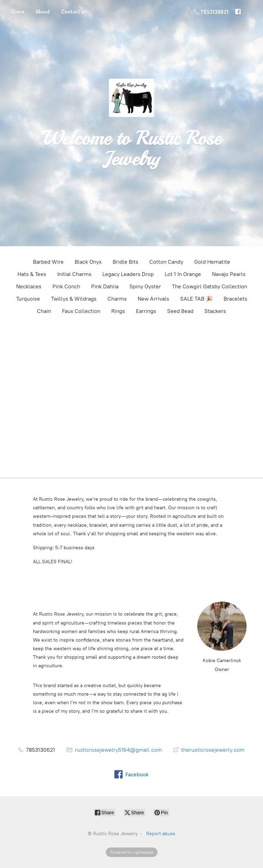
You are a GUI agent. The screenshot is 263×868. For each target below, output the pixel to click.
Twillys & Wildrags (74, 299)
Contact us (74, 12)
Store (18, 12)
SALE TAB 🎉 (196, 299)
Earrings (146, 311)
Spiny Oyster (145, 286)
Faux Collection (81, 311)
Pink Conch (66, 286)
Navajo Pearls (229, 274)
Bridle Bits (126, 262)
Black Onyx (88, 262)
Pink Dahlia (105, 286)
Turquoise (28, 299)
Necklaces (29, 286)
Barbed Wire (48, 262)
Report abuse (161, 834)
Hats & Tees (32, 274)
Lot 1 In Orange (183, 274)
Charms (117, 299)
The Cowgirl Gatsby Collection (210, 286)
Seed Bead (180, 311)
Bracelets (235, 299)
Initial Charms (74, 274)
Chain (44, 311)
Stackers (215, 311)
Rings (118, 311)
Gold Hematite (212, 262)
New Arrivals (153, 299)
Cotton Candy (166, 262)
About (43, 12)
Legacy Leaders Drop (128, 274)
